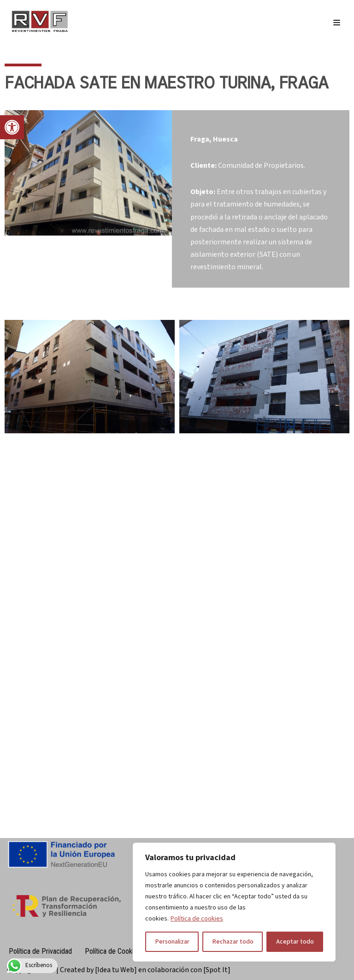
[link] (12, 127)
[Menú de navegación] (337, 23)
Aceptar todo (295, 942)
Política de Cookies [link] (113, 951)
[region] (234, 902)
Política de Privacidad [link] (40, 951)
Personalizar (172, 942)
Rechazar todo (233, 942)
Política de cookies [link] (197, 919)
